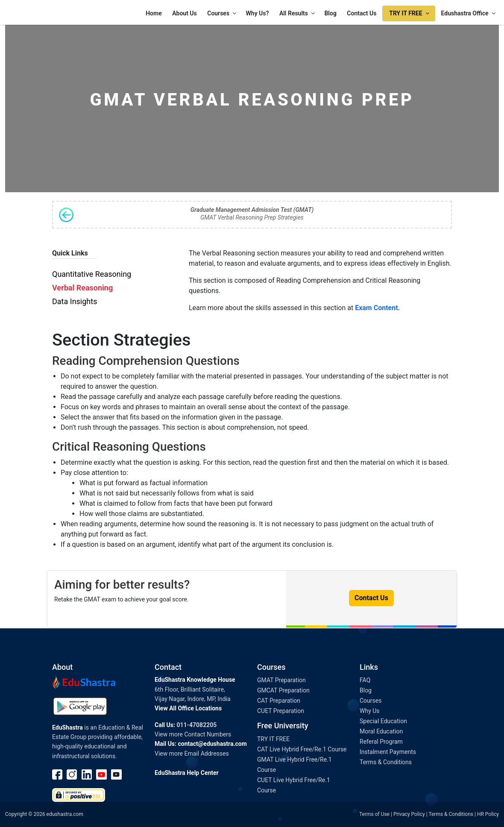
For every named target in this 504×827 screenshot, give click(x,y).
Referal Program (381, 742)
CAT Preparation (279, 701)
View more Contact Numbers (193, 734)
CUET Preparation (281, 711)
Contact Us (362, 13)
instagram (72, 774)
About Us (185, 13)
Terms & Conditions (386, 762)
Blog (330, 13)
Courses (222, 13)
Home (154, 13)
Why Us (370, 711)
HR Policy (488, 814)
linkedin (87, 774)
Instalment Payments (388, 752)
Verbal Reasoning (82, 288)
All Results (298, 13)
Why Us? (258, 13)
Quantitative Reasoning (92, 274)
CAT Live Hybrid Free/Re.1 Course (302, 749)
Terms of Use (374, 814)
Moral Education (381, 731)
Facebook (58, 774)
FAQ (365, 680)
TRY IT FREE (410, 13)
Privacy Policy (409, 814)
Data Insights (75, 301)
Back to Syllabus (66, 215)
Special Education (383, 721)
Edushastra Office (469, 13)
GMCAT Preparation (283, 690)
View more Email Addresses (192, 754)
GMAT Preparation (281, 680)
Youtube (102, 774)
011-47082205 (196, 725)
